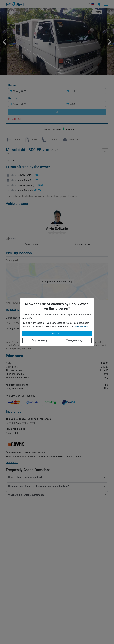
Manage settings (75, 340)
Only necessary (39, 340)
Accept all (57, 334)
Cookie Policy (81, 327)
